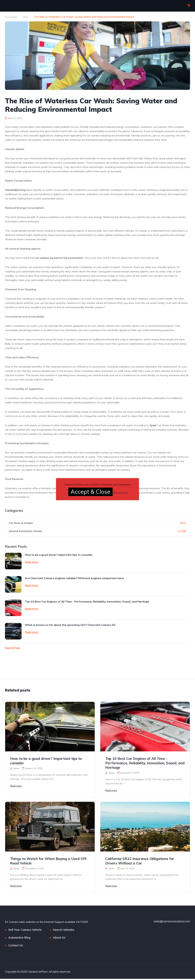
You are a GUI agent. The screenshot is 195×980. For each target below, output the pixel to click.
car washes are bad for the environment (59, 258)
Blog (27, 17)
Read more (32, 562)
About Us (59, 939)
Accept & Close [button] (90, 492)
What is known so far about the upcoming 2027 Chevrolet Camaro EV (70, 625)
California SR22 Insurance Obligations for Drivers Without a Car (140, 862)
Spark (153, 425)
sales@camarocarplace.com (172, 922)
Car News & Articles (21, 523)
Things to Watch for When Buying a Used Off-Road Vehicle (49, 862)
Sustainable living (15, 190)
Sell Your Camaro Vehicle (25, 931)
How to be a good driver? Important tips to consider (59, 555)
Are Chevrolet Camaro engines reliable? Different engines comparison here (74, 578)
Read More (120, 493)
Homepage (12, 17)
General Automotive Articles (26, 531)
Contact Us (16, 946)
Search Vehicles (64, 931)
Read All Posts (13, 648)
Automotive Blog (19, 939)
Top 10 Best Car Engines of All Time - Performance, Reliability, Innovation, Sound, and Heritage (87, 601)
